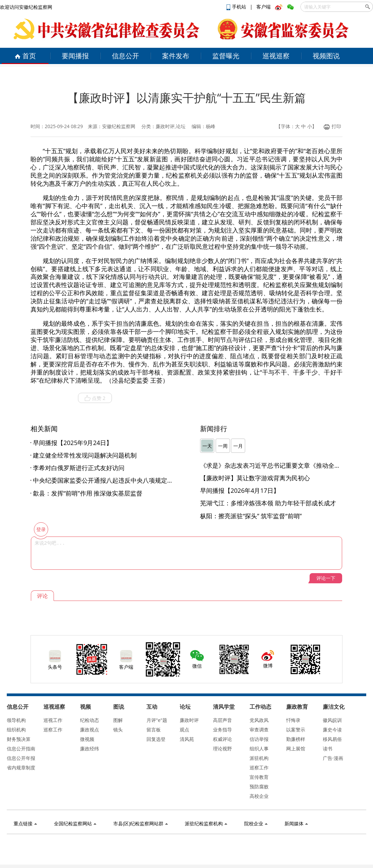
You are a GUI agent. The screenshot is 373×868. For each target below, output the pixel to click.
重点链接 (25, 823)
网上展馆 (296, 749)
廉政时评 (189, 720)
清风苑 (187, 739)
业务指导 (222, 730)
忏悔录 (293, 720)
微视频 (87, 739)
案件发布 (176, 56)
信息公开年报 (21, 758)
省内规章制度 (21, 768)
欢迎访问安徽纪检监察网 (26, 7)
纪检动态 (90, 720)
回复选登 (156, 739)
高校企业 (259, 796)
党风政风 (259, 720)
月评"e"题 (157, 720)
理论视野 (222, 749)
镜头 (118, 730)
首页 (25, 56)
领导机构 (16, 720)
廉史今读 (332, 730)
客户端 (263, 7)
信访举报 (259, 739)
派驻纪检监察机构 (206, 823)
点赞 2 (95, 398)
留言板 (154, 730)
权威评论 (222, 739)
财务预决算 (19, 739)
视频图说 (326, 56)
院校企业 (256, 823)
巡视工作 (53, 720)
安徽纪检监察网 (119, 126)
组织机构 (16, 730)
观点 (184, 730)
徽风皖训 (332, 720)
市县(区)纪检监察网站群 (141, 823)
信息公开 (125, 56)
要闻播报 (75, 56)
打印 (332, 126)
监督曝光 (226, 56)
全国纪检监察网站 (75, 823)
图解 (118, 720)
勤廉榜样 (296, 739)
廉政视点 (90, 730)
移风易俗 (332, 739)
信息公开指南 (21, 749)
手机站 (237, 7)
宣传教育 (259, 777)
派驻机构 (259, 758)
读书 (328, 749)
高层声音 (222, 720)
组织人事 (259, 749)
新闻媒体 (296, 823)
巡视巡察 (276, 56)
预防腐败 (259, 786)
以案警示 (296, 730)
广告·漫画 (333, 758)
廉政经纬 (90, 749)
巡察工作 (53, 730)
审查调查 (259, 730)
